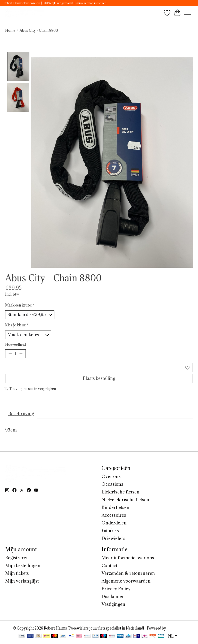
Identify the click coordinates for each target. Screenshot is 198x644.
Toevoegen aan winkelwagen (93, 367)
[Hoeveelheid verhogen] (21, 354)
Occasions (112, 484)
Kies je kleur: (17, 325)
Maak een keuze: (20, 305)
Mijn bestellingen (23, 566)
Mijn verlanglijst (22, 581)
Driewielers (113, 538)
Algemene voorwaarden (126, 581)
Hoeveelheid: (16, 344)
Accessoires (114, 515)
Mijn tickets (17, 573)
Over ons (111, 476)
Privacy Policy (116, 589)
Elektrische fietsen (121, 492)
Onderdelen (114, 523)
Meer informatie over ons (128, 558)
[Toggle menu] (188, 13)
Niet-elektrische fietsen (125, 500)
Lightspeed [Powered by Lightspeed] (176, 628)
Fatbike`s (110, 531)
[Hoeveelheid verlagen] (10, 354)
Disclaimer (113, 596)
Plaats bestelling (99, 378)
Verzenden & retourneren (128, 573)
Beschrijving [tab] (21, 414)
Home (10, 30)
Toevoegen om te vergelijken (30, 389)
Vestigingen (113, 604)
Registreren (17, 558)
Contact (109, 566)
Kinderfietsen (115, 507)
